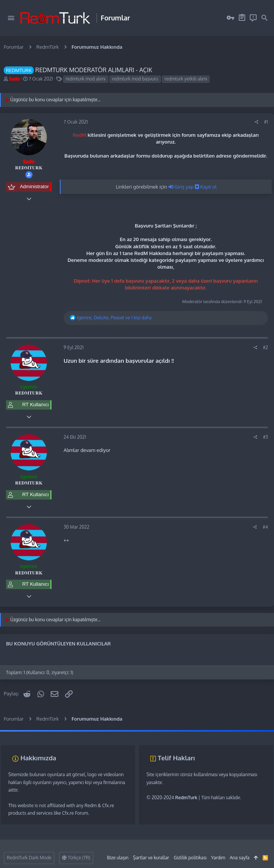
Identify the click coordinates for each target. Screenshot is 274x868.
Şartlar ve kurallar (151, 858)
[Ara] (265, 18)
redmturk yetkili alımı (186, 79)
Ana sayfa (240, 858)
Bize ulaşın (118, 858)
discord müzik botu (114, 734)
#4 (265, 527)
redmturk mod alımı (86, 79)
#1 (266, 122)
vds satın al (51, 734)
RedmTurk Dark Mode (29, 858)
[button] (11, 18)
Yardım (218, 858)
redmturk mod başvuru (135, 79)
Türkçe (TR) (76, 858)
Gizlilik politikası (190, 858)
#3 (265, 437)
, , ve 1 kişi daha (114, 318)
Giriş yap (182, 187)
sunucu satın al (79, 734)
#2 (265, 347)
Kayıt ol (206, 187)
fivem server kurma (19, 734)
